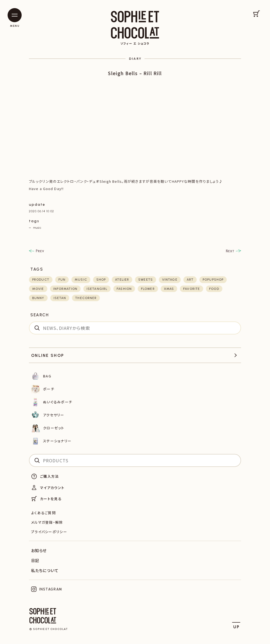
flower (148, 289)
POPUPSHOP (213, 280)
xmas (169, 289)
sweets (146, 280)
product (41, 280)
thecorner (86, 298)
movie (38, 289)
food (214, 289)
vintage (170, 280)
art (190, 280)
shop (101, 280)
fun (62, 280)
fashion (124, 289)
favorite (192, 289)
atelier (122, 280)
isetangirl (97, 289)
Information (65, 289)
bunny (38, 298)
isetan (60, 298)
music (37, 228)
